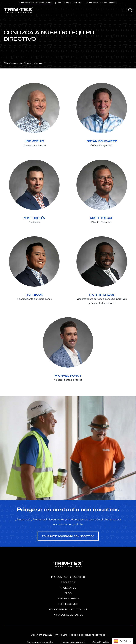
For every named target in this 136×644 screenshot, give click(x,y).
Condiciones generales (40, 642)
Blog (68, 593)
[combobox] (123, 641)
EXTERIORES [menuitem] (70, 3)
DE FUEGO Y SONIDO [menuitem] (102, 3)
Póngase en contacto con (68, 609)
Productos (68, 588)
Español (120, 641)
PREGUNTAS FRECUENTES (68, 577)
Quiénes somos (14, 63)
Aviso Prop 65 (101, 642)
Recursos (68, 582)
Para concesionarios (68, 615)
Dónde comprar (68, 599)
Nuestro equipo (34, 63)
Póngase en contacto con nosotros (68, 536)
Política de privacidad (73, 642)
